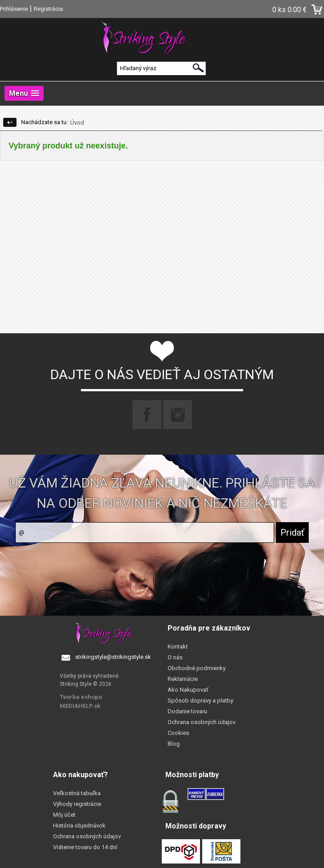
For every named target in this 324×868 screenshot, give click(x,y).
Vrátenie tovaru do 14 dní (85, 847)
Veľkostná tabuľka (77, 793)
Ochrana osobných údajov (202, 722)
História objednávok (79, 825)
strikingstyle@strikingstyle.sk (113, 657)
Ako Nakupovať (188, 690)
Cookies (178, 733)
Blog (174, 744)
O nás (175, 657)
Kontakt (178, 647)
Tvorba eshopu (81, 697)
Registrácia (48, 9)
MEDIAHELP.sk (80, 706)
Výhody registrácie (77, 804)
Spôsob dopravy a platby (200, 700)
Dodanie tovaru (187, 711)
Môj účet (64, 815)
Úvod (77, 123)
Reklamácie (183, 679)
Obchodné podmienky (197, 668)
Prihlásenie (14, 9)
